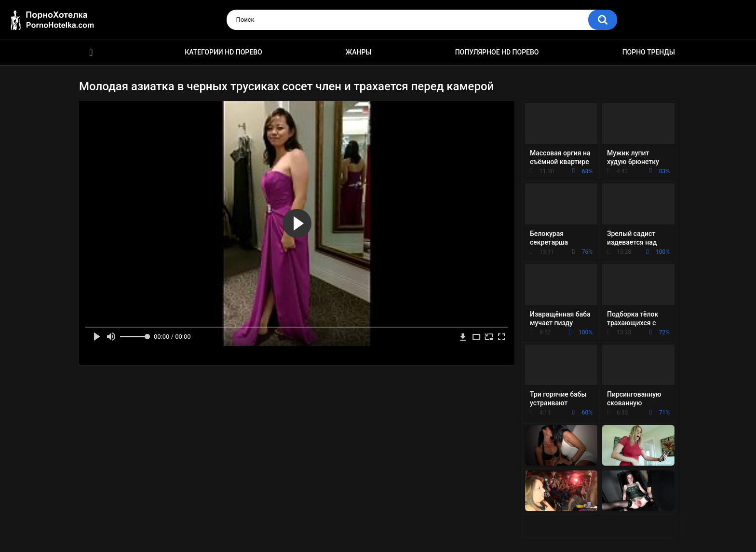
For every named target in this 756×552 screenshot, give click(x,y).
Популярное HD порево (497, 52)
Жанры (359, 52)
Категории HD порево (223, 52)
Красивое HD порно (91, 52)
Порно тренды (649, 52)
